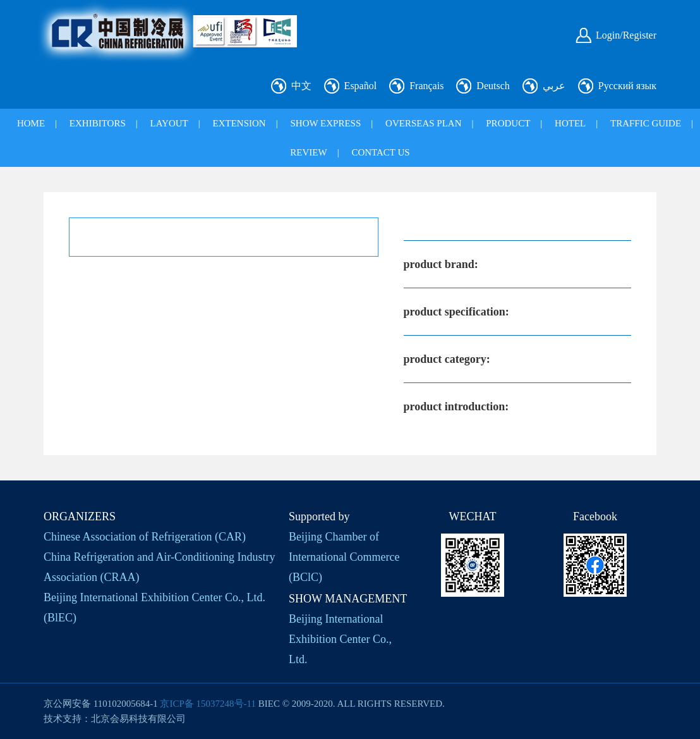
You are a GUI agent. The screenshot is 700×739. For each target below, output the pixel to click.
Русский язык (627, 86)
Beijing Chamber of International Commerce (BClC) (344, 557)
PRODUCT (508, 123)
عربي (554, 86)
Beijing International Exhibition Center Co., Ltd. (340, 639)
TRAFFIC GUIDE (646, 123)
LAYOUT (169, 123)
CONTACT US (380, 152)
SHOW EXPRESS (325, 123)
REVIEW (308, 152)
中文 (301, 86)
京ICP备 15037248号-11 (208, 704)
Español (361, 86)
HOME (31, 123)
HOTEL (570, 123)
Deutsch (493, 86)
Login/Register (626, 35)
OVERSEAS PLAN (423, 123)
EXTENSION (239, 123)
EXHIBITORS (98, 123)
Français (426, 86)
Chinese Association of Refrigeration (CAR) (145, 537)
